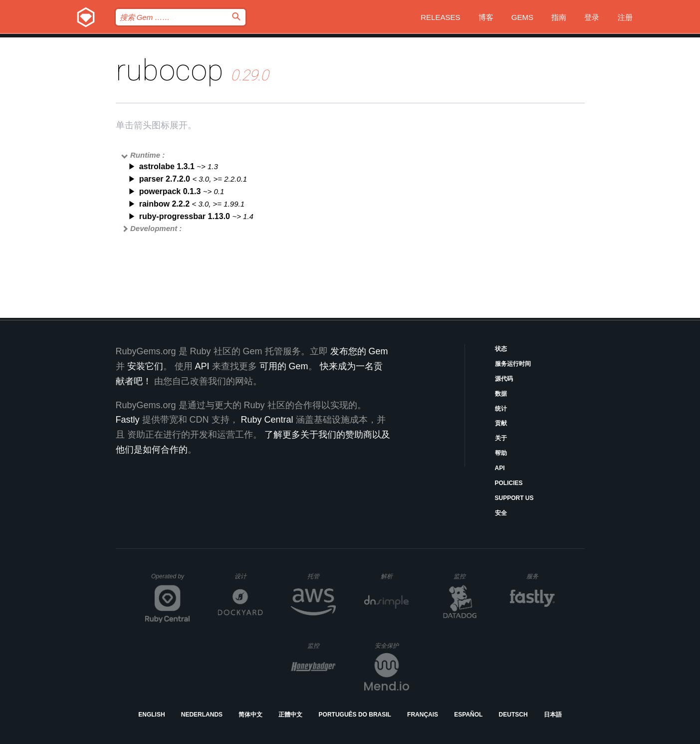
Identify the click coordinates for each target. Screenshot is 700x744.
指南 (559, 17)
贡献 (501, 423)
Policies (509, 483)
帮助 (501, 453)
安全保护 (392, 645)
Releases (440, 17)
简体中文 (250, 715)
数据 (501, 394)
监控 (468, 576)
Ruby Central (267, 420)
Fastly (128, 420)
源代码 (504, 379)
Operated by (171, 580)
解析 (395, 576)
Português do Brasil (355, 715)
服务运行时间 (513, 364)
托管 (320, 576)
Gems (522, 17)
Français (423, 715)
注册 (625, 17)
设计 (249, 576)
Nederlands (202, 715)
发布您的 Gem (359, 351)
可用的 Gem (284, 366)
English (151, 715)
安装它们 (145, 366)
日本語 (553, 715)
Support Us (514, 498)
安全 (501, 513)
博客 (486, 17)
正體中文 (290, 715)
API (500, 468)
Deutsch (513, 715)
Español (468, 715)
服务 (540, 576)
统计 (501, 409)
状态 (501, 349)
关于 (501, 438)
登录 (592, 17)
